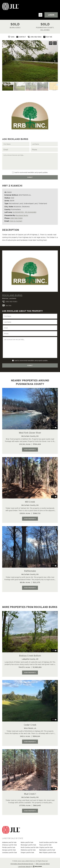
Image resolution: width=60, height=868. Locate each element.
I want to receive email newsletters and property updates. (31, 172)
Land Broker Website (24, 865)
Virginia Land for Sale (46, 846)
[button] (40, 15)
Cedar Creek (30, 723)
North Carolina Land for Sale (30, 846)
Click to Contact (16, 221)
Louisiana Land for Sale (10, 851)
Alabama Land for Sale (9, 840)
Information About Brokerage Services (22, 862)
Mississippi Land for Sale (28, 843)
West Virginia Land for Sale (48, 851)
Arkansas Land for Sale (9, 843)
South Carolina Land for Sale (48, 840)
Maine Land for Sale (27, 840)
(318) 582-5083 (16, 218)
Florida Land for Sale (9, 846)
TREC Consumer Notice (43, 862)
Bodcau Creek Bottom (30, 654)
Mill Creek (30, 500)
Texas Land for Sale (45, 843)
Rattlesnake (30, 569)
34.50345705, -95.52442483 (24, 212)
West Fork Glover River (30, 431)
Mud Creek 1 (30, 792)
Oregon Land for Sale (27, 851)
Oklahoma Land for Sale (28, 848)
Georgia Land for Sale (9, 848)
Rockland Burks (22, 215)
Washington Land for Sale (47, 848)
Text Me (7, 305)
